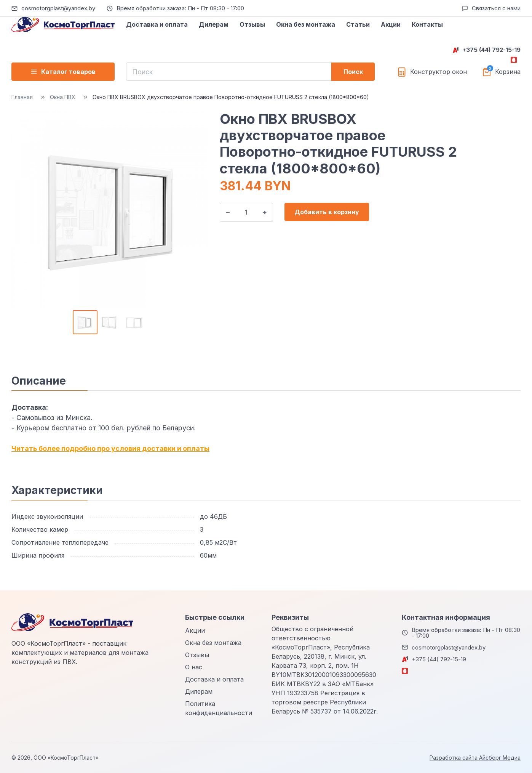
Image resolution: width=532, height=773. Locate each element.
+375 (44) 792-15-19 (491, 50)
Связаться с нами (496, 8)
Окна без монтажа (306, 24)
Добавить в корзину (327, 212)
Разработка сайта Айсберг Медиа (475, 758)
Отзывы (252, 24)
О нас (194, 667)
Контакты (427, 24)
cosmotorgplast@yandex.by (58, 8)
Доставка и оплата (157, 24)
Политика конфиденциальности (219, 708)
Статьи (358, 24)
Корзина (508, 72)
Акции (391, 24)
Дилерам (214, 24)
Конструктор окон (439, 72)
